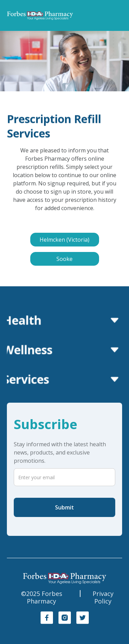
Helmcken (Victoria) (64, 240)
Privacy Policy (103, 597)
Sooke (64, 259)
